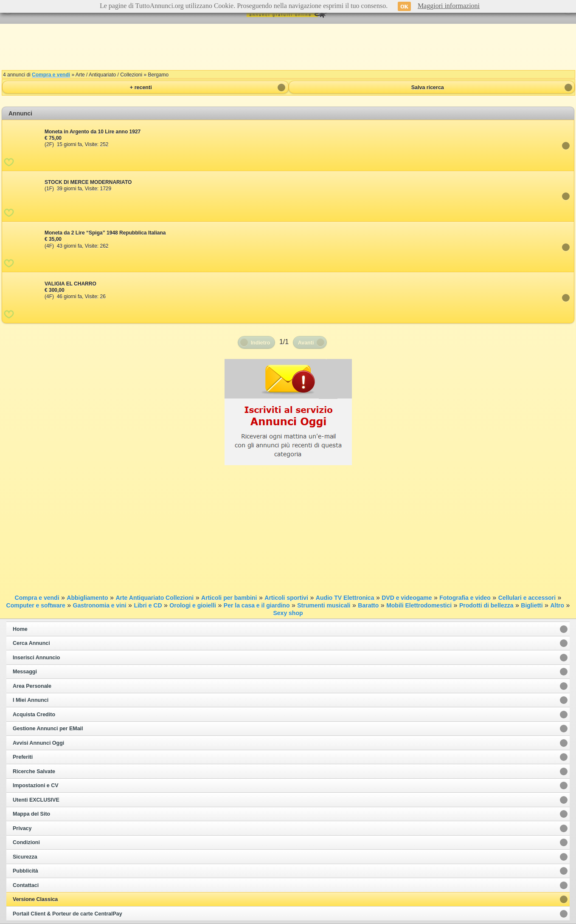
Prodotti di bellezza (486, 605)
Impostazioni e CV (36, 786)
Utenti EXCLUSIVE (36, 800)
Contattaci (26, 885)
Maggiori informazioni (449, 6)
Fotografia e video (465, 598)
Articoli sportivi (286, 598)
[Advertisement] (288, 47)
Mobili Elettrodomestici (419, 605)
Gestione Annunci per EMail (48, 729)
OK (404, 6)
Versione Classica (35, 899)
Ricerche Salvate (34, 771)
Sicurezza (25, 857)
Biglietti (532, 605)
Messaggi (25, 672)
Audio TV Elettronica (345, 598)
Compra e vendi (51, 75)
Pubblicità (25, 871)
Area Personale (32, 686)
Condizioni (26, 842)
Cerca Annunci (31, 643)
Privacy (22, 828)
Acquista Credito (34, 715)
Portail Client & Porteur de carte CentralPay (67, 914)
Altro (557, 605)
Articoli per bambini (229, 598)
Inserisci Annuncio (36, 658)
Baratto (368, 605)
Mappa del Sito (31, 814)
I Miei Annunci (31, 700)
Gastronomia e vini (100, 605)
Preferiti (23, 757)
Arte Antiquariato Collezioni (155, 598)
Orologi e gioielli (193, 605)
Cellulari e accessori (527, 598)
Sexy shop (288, 613)
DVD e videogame (407, 598)
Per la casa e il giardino (257, 605)
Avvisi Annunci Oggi (38, 743)
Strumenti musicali (324, 605)
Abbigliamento (87, 598)
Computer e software (36, 605)
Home (20, 629)
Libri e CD (148, 605)
